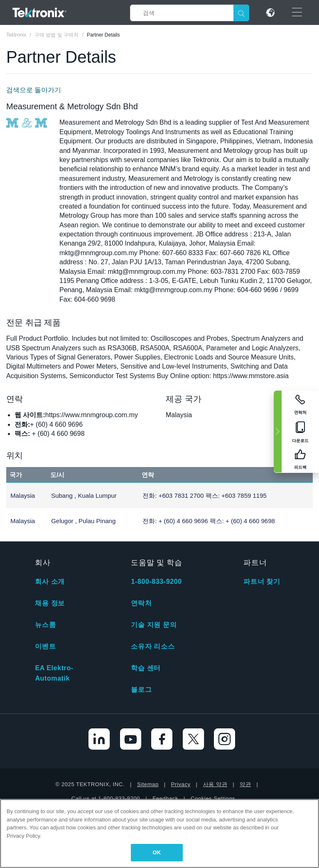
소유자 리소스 (153, 646)
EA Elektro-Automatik (54, 673)
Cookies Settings (213, 798)
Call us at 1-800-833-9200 (106, 798)
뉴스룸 (45, 625)
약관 (245, 784)
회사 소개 (50, 582)
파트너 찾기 (262, 582)
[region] (159, 834)
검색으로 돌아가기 (34, 90)
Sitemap (148, 784)
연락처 (141, 603)
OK (157, 852)
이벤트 (45, 646)
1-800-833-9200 (156, 582)
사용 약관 (215, 784)
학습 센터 (146, 668)
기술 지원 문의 (154, 625)
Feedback (165, 798)
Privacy (181, 784)
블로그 (141, 690)
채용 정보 (50, 603)
